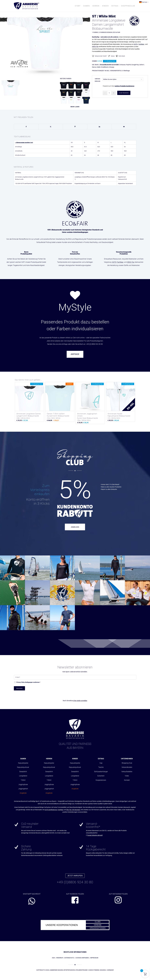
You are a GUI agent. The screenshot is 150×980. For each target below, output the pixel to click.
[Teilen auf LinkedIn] (99, 127)
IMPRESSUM (94, 958)
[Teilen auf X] (51, 127)
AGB (53, 958)
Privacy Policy (21, 682)
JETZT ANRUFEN (75, 876)
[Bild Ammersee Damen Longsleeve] (11, 87)
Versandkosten (127, 767)
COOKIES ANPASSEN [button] (82, 958)
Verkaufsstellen (127, 772)
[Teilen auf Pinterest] (75, 127)
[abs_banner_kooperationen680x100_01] (75, 925)
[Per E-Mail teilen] (124, 127)
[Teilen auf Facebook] (26, 127)
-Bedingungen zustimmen (28, 682)
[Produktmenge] (109, 93)
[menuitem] (78, 6)
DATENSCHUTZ (69, 958)
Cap (101, 763)
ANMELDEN (75, 527)
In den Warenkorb (124, 93)
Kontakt (127, 780)
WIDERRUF (60, 958)
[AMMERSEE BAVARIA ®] (27, 6)
